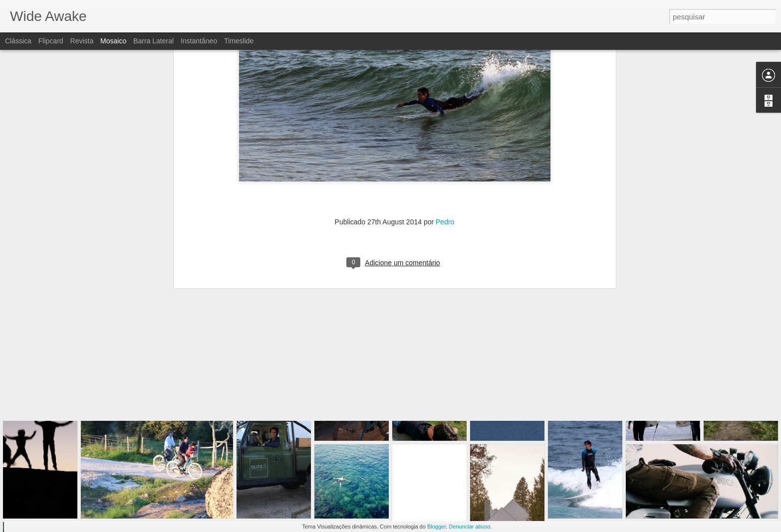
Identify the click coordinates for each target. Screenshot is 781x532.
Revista (82, 41)
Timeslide (239, 41)
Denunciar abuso (469, 527)
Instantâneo (199, 41)
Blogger (436, 527)
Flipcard (51, 41)
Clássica (18, 41)
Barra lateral (153, 41)
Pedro (445, 126)
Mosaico (113, 41)
